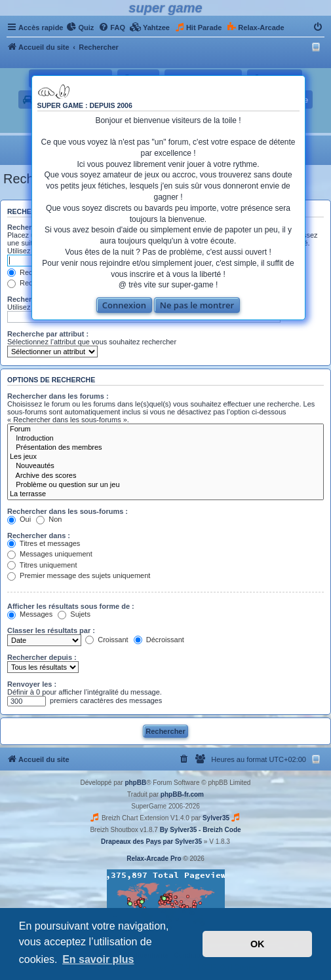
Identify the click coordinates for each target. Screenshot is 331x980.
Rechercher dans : (39, 535)
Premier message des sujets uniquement (79, 575)
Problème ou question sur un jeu (165, 485)
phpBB (135, 783)
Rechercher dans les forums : (58, 396)
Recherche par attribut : (48, 334)
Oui (19, 519)
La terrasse (165, 494)
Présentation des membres (165, 448)
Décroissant (159, 640)
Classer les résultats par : (51, 630)
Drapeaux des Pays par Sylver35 (151, 842)
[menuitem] (80, 27)
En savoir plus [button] (98, 959)
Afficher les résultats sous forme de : (71, 606)
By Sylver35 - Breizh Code (201, 830)
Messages (30, 614)
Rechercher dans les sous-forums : (68, 511)
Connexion (124, 305)
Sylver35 (216, 818)
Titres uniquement (42, 565)
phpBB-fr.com (182, 794)
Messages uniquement (50, 554)
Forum (165, 429)
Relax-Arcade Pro (154, 859)
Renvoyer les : (32, 684)
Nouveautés (165, 466)
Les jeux (165, 457)
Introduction (165, 439)
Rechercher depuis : (42, 657)
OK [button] (258, 944)
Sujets (74, 614)
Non (49, 519)
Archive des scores (165, 476)
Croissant (107, 640)
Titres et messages (44, 543)
